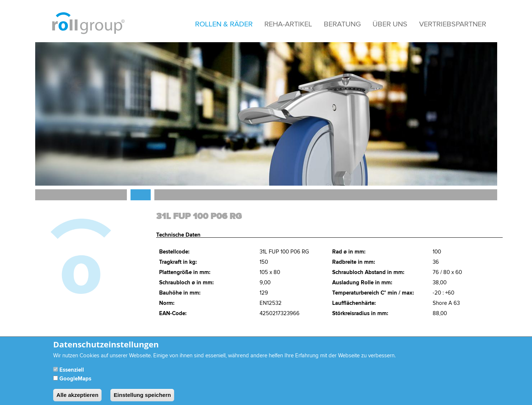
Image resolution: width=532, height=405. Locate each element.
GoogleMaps (75, 383)
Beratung (342, 24)
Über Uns (390, 24)
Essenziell (72, 374)
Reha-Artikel (288, 24)
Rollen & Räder (224, 24)
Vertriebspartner (453, 24)
